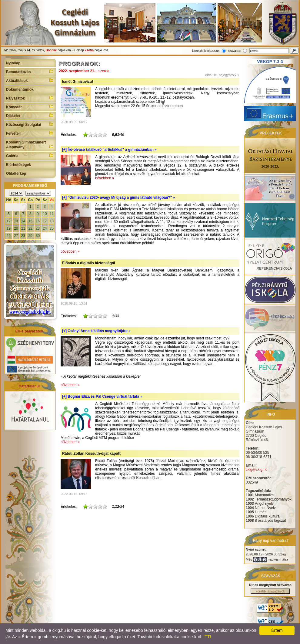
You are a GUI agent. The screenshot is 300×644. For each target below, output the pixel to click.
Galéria (30, 155)
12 (9, 221)
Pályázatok (30, 98)
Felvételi (30, 133)
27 (16, 236)
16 (38, 221)
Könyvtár (30, 106)
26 (9, 236)
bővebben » (105, 178)
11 (52, 214)
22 (30, 228)
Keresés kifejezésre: (206, 51)
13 (16, 221)
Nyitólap (13, 63)
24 (45, 228)
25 (52, 228)
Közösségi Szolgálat (30, 124)
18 (52, 221)
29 (30, 236)
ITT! (207, 637)
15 (30, 221)
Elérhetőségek (18, 165)
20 (16, 228)
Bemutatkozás (30, 71)
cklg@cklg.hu (257, 470)
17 (45, 221)
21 (23, 228)
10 (45, 214)
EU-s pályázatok (29, 331)
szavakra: (234, 51)
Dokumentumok (20, 89)
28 (23, 236)
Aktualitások (30, 80)
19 (9, 228)
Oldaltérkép (16, 174)
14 (23, 221)
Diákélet (30, 115)
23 (38, 228)
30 (38, 236)
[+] (109, 150)
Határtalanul (29, 386)
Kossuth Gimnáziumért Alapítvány (30, 145)
